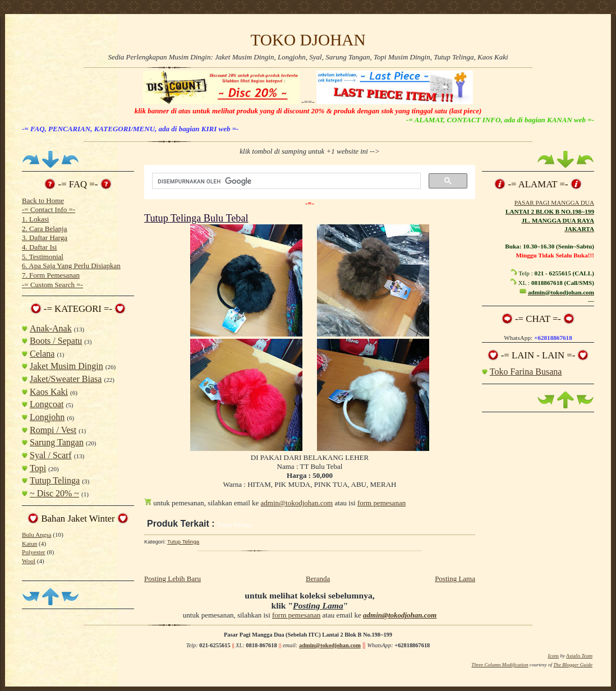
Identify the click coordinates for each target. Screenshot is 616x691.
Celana (42, 354)
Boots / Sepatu (56, 341)
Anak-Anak (51, 328)
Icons (553, 656)
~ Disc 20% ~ (54, 493)
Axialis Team (579, 656)
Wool (29, 561)
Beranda (318, 579)
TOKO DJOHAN (308, 40)
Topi (38, 468)
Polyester (34, 552)
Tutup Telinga (55, 480)
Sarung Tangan (57, 442)
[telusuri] (285, 181)
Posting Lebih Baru (173, 579)
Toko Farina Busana (526, 372)
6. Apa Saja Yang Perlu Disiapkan (71, 266)
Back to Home (43, 201)
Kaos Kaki (49, 392)
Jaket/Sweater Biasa (66, 379)
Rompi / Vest (53, 430)
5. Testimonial (43, 257)
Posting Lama (455, 579)
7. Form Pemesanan (51, 275)
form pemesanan (381, 503)
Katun (29, 543)
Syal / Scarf (51, 455)
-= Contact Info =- (49, 209)
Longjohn (47, 417)
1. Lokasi (35, 219)
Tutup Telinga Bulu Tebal (196, 218)
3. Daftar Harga (45, 238)
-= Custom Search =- (52, 285)
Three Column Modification (500, 665)
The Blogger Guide (573, 665)
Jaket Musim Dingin (66, 366)
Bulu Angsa (36, 535)
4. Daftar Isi (39, 247)
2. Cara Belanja (45, 229)
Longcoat (47, 404)
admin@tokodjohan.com (297, 503)
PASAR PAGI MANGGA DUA (554, 202)
